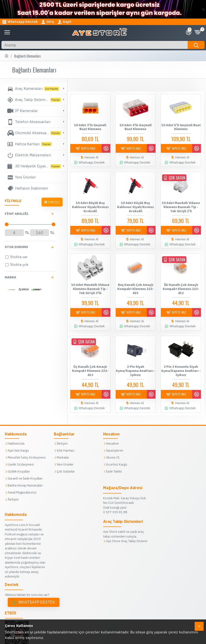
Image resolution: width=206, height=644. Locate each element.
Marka (11, 277)
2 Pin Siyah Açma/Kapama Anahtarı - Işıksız (135, 368)
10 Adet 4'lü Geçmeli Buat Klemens (136, 127)
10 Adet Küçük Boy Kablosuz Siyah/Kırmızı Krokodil (135, 206)
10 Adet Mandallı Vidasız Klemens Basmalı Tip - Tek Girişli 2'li (181, 206)
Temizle (54, 202)
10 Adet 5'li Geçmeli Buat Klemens (181, 127)
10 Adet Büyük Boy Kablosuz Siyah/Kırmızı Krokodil (90, 206)
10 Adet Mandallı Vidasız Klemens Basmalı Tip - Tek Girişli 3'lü (90, 287)
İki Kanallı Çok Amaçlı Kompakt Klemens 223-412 (181, 287)
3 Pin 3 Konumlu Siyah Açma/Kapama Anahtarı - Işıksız (181, 368)
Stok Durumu (16, 247)
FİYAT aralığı (17, 214)
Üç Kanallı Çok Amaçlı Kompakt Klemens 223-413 (90, 368)
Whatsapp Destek (37, 577)
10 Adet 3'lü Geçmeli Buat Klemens (90, 127)
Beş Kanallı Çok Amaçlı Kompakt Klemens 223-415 (136, 287)
